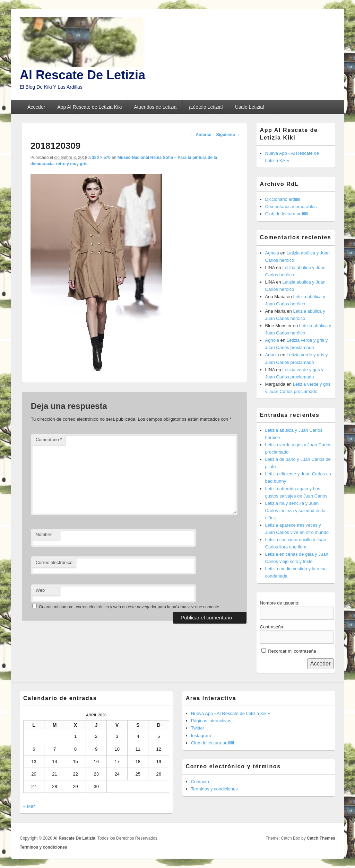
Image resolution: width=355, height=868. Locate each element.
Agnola (272, 253)
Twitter (198, 728)
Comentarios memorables (291, 207)
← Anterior (201, 135)
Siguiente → (228, 135)
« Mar (29, 806)
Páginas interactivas (211, 721)
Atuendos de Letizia (155, 107)
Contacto (200, 782)
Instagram (201, 736)
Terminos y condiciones (214, 789)
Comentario (49, 440)
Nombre (44, 534)
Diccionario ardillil (283, 199)
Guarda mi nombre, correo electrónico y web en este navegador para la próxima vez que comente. (130, 607)
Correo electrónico (54, 562)
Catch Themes (321, 838)
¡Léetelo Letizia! (206, 107)
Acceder (36, 107)
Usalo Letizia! (250, 107)
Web (40, 590)
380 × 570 (101, 158)
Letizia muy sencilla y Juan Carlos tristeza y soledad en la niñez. (295, 511)
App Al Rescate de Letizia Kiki (89, 107)
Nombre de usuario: (280, 603)
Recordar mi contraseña (292, 651)
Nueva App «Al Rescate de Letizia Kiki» (231, 713)
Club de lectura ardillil (287, 214)
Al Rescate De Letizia (83, 75)
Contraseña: (272, 627)
